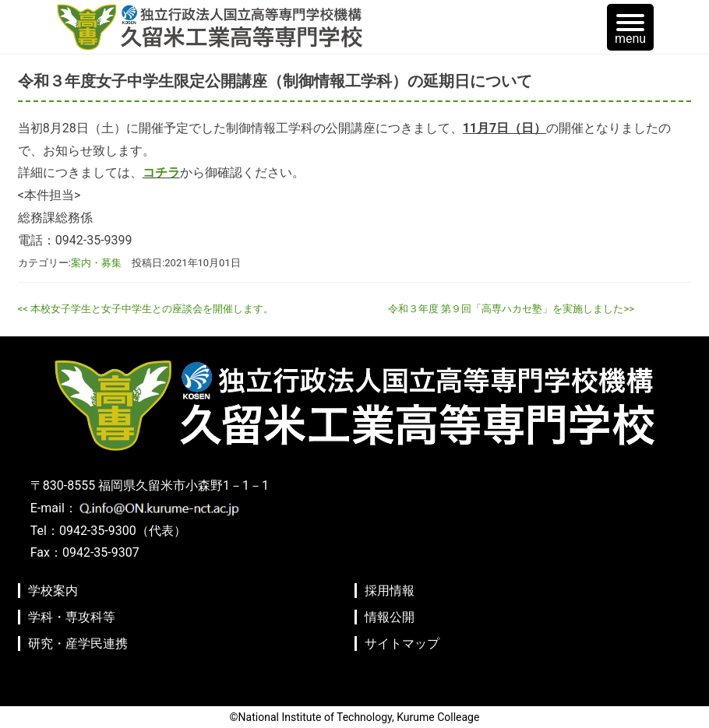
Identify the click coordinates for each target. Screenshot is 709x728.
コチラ (161, 172)
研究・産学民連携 (78, 644)
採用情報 (390, 591)
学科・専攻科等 (72, 617)
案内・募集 (96, 263)
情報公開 (390, 617)
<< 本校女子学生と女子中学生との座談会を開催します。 (146, 309)
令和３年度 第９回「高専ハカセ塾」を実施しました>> (511, 309)
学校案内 (53, 591)
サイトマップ (402, 644)
